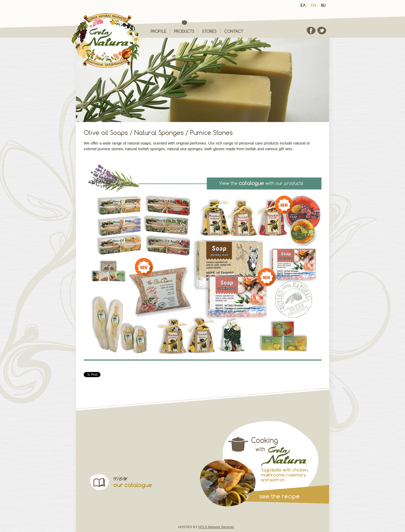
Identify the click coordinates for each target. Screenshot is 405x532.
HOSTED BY (206, 527)
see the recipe (279, 496)
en (313, 5)
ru (323, 5)
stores (209, 31)
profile (158, 31)
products (184, 31)
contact (234, 31)
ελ (303, 5)
